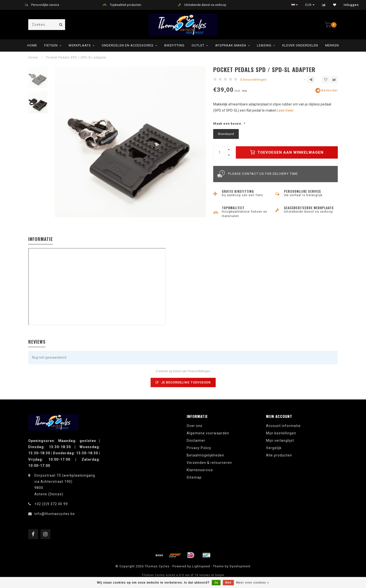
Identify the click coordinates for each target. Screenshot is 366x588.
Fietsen (51, 45)
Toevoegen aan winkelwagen (287, 152)
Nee (228, 583)
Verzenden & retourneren (209, 463)
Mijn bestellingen (281, 433)
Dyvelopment (240, 566)
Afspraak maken (231, 45)
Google (220, 575)
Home (32, 45)
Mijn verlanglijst (280, 441)
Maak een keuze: (229, 124)
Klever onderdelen (300, 45)
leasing (264, 45)
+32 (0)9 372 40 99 (51, 504)
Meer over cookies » (253, 583)
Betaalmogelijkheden (205, 455)
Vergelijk (274, 448)
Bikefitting (174, 45)
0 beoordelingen (253, 80)
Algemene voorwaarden (208, 433)
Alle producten (279, 455)
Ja (216, 583)
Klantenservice (200, 470)
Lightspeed (201, 566)
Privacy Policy (199, 448)
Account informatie (283, 426)
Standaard (226, 134)
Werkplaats (80, 45)
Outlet (198, 45)
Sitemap (194, 477)
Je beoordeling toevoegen (183, 382)
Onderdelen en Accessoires (128, 45)
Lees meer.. (286, 110)
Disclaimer (196, 441)
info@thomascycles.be (55, 514)
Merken (332, 45)
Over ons (195, 426)
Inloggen (351, 5)
